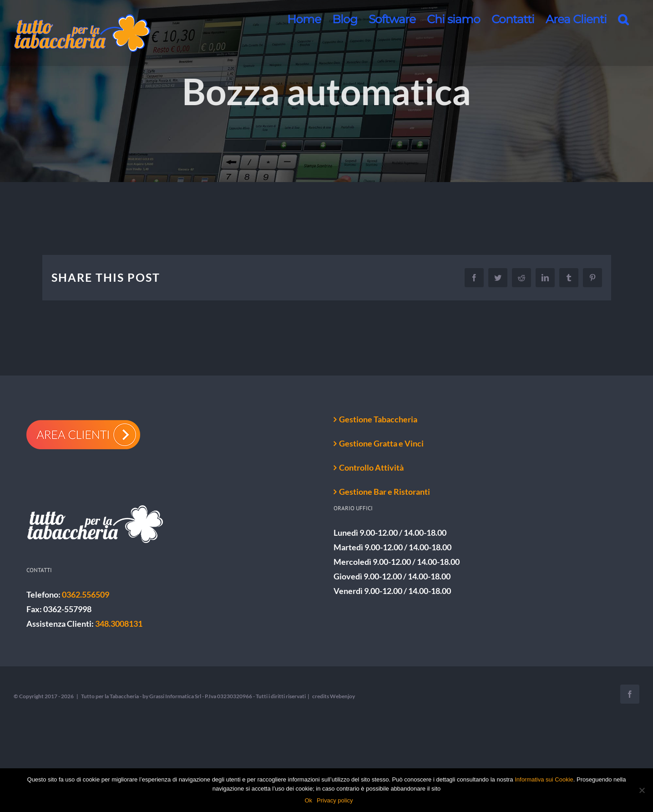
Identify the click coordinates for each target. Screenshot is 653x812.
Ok (308, 800)
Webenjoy (342, 696)
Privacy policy (335, 800)
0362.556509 (86, 594)
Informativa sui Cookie (544, 779)
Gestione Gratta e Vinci (381, 443)
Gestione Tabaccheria (378, 419)
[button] (623, 19)
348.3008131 (119, 624)
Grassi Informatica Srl (175, 696)
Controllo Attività (371, 467)
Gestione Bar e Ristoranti (385, 492)
